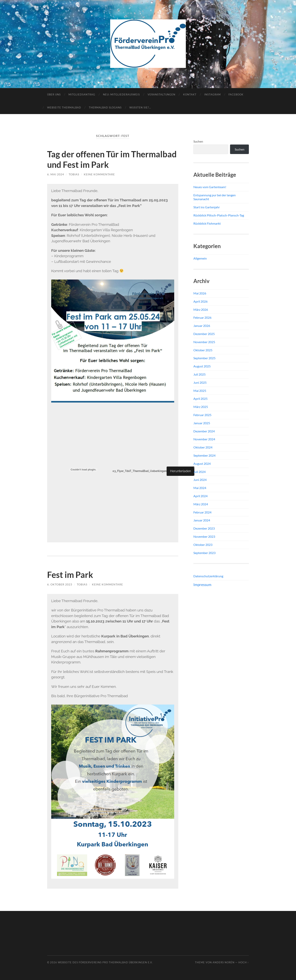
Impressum (202, 585)
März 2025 (201, 407)
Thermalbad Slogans (105, 107)
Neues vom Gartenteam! (210, 187)
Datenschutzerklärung (208, 576)
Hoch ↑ (244, 962)
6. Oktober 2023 (60, 584)
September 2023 (204, 553)
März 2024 (201, 504)
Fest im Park (71, 575)
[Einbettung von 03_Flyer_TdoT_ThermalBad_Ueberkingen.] (83, 470)
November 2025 (204, 342)
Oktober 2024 (203, 447)
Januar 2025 (202, 423)
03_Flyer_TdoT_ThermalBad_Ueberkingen (142, 471)
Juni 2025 (200, 382)
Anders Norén (224, 962)
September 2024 (204, 455)
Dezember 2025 (204, 334)
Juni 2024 (200, 480)
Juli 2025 (199, 374)
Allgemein (200, 258)
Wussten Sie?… (140, 107)
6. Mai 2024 (56, 174)
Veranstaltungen (161, 94)
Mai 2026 (200, 293)
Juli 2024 (199, 472)
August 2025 (202, 366)
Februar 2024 (202, 512)
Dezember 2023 (204, 528)
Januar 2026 (202, 326)
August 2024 (202, 464)
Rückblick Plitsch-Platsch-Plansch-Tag (219, 215)
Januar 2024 (202, 520)
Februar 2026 (202, 317)
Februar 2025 (202, 415)
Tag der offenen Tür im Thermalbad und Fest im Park (104, 159)
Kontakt (190, 94)
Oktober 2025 (203, 350)
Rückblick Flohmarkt (207, 223)
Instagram (212, 94)
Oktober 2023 (203, 545)
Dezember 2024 (204, 431)
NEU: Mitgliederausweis (121, 94)
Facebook (236, 94)
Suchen (198, 141)
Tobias (74, 174)
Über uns (54, 94)
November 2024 (204, 439)
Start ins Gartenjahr (207, 207)
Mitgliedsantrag (82, 94)
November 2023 (204, 536)
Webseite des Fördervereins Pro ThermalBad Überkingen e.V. (105, 962)
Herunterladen (185, 471)
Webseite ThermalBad (64, 107)
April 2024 (200, 496)
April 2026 (200, 301)
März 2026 (201, 309)
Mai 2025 (200, 391)
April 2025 (200, 399)
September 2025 (204, 358)
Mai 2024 (200, 488)
